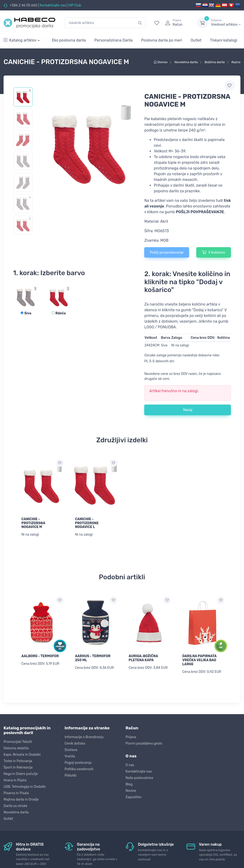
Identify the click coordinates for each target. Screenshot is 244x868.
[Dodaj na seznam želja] (60, 463)
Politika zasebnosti (79, 769)
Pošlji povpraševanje (167, 252)
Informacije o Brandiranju (84, 737)
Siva (26, 313)
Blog (129, 784)
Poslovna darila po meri (162, 40)
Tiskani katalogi (224, 40)
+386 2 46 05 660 (23, 5)
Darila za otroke (15, 806)
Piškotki (71, 776)
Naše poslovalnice (140, 778)
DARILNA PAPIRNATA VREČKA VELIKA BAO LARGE (199, 660)
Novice (131, 791)
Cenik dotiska (75, 743)
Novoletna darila (16, 812)
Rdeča (59, 313)
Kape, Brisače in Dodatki (22, 755)
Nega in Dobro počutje (21, 774)
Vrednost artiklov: (226, 23)
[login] (177, 23)
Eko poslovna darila (69, 40)
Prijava (131, 737)
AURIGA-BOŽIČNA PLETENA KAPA (143, 658)
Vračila (70, 756)
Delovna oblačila (16, 748)
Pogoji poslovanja (78, 763)
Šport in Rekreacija (18, 767)
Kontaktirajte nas (53, 5)
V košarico (213, 252)
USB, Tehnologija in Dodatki (25, 787)
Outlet (196, 40)
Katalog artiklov (20, 40)
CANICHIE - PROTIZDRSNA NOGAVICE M (33, 523)
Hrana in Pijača (15, 780)
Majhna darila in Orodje (21, 800)
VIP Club (75, 5)
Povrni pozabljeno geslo (144, 743)
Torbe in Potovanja (18, 761)
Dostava (71, 750)
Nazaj (188, 410)
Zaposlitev (134, 797)
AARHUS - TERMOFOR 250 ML (93, 658)
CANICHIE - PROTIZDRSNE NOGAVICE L (87, 523)
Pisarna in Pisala (16, 793)
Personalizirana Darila (113, 40)
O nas (130, 765)
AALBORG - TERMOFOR (40, 656)
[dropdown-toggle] (202, 23)
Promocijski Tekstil (18, 742)
